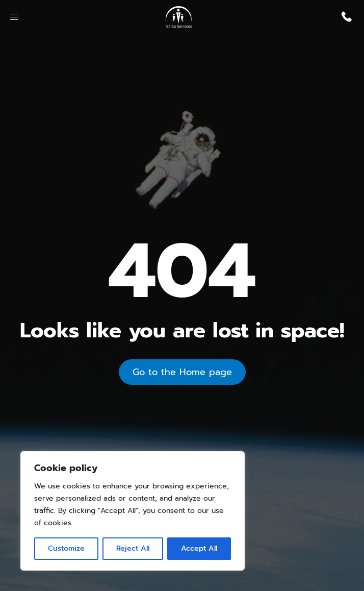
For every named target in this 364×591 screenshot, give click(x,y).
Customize (66, 548)
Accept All (199, 548)
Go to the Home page (182, 372)
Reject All (133, 548)
